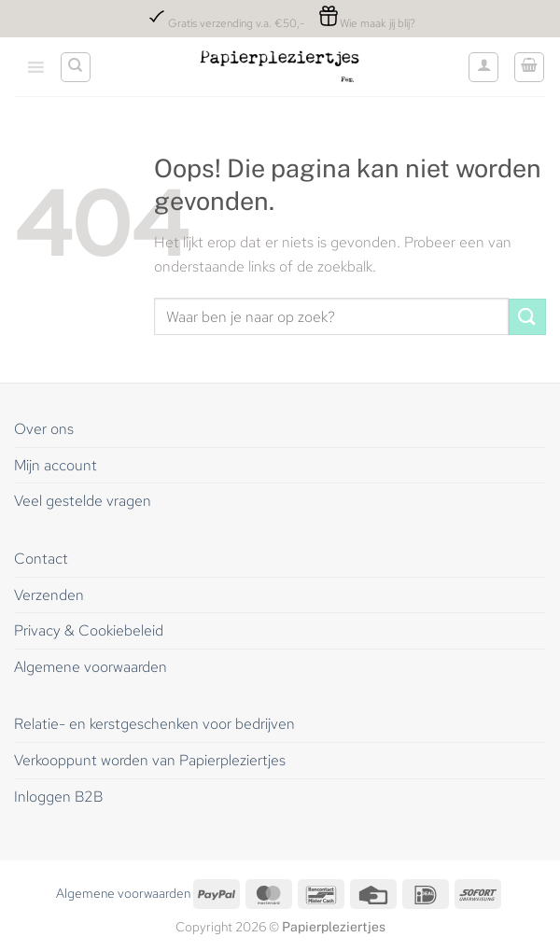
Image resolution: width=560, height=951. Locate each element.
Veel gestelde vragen (83, 501)
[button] (529, 67)
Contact (43, 559)
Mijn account (56, 465)
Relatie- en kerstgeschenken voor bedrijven (154, 724)
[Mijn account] (483, 67)
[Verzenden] (527, 317)
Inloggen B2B (58, 797)
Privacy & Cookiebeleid (89, 630)
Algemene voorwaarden (91, 667)
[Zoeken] (76, 67)
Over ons (44, 429)
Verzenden (49, 595)
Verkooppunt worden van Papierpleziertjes (150, 760)
